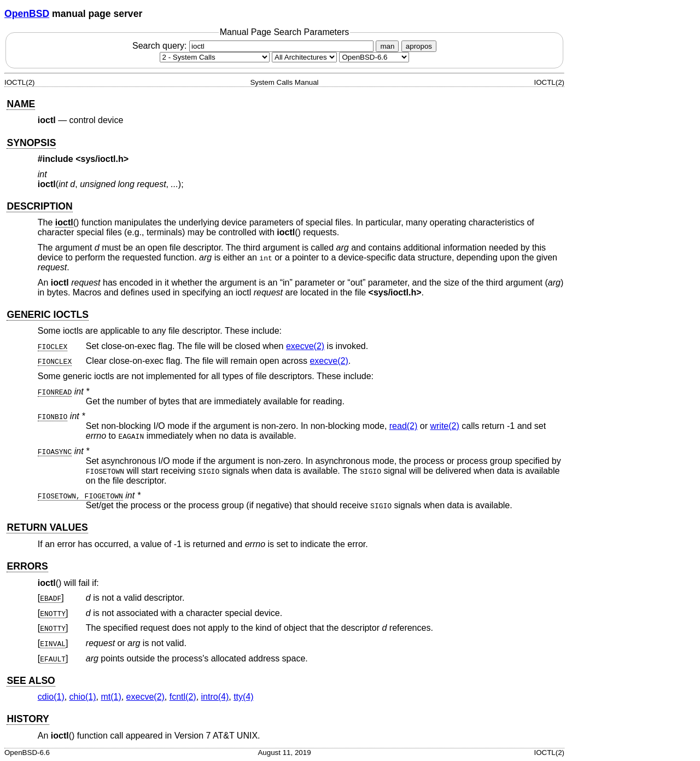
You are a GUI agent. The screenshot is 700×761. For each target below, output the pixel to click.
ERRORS (27, 566)
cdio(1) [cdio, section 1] (51, 697)
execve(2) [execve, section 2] (305, 346)
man (387, 46)
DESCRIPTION (39, 206)
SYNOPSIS (31, 143)
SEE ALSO (31, 681)
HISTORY (28, 719)
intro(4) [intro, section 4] (215, 697)
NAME (21, 104)
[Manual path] (374, 57)
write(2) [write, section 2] (444, 426)
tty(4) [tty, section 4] (243, 697)
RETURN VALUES (47, 527)
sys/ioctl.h (102, 159)
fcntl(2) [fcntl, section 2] (183, 697)
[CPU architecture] (304, 57)
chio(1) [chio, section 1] (83, 697)
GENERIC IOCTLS (48, 315)
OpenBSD (27, 14)
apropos (419, 46)
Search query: (254, 46)
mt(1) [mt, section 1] (111, 697)
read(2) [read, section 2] (404, 426)
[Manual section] (215, 57)
